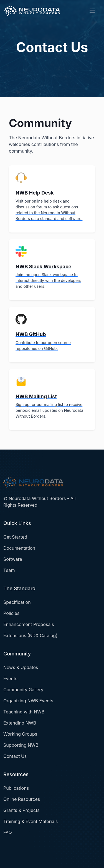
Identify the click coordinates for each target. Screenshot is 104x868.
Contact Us (15, 756)
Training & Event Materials (31, 821)
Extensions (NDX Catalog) (30, 635)
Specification (17, 602)
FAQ (8, 832)
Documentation (19, 548)
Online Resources (22, 799)
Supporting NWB (21, 745)
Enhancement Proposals (29, 624)
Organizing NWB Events (28, 701)
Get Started (15, 537)
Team (9, 570)
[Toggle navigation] (92, 11)
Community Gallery (23, 690)
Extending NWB (20, 723)
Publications (16, 788)
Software (13, 559)
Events (10, 678)
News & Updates (21, 667)
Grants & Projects (21, 810)
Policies (11, 613)
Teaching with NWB (24, 712)
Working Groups (20, 734)
